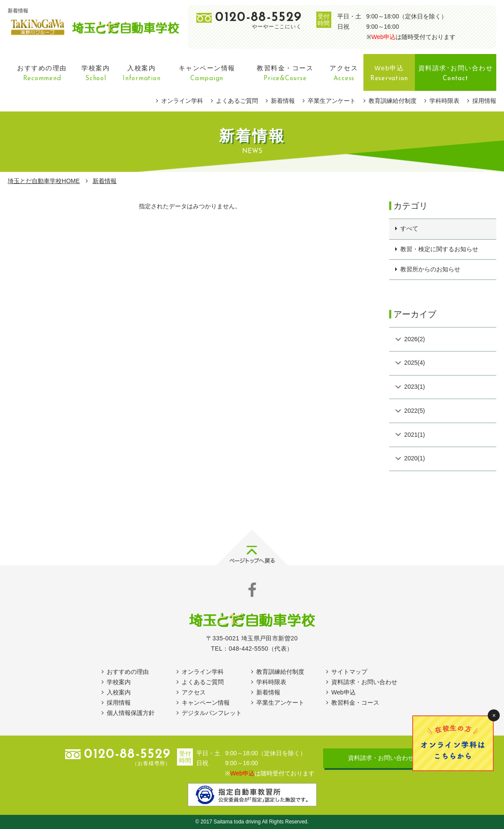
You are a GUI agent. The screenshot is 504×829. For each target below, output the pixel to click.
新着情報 (283, 101)
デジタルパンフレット (212, 713)
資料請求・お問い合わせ (364, 682)
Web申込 (384, 37)
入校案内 (119, 692)
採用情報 (484, 101)
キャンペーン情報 (206, 703)
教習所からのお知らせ (430, 269)
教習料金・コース (355, 703)
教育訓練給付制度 (393, 101)
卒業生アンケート (332, 101)
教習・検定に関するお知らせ (439, 249)
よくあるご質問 (237, 101)
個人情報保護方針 (131, 713)
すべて (409, 228)
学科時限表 (444, 101)
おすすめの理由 (128, 672)
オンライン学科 (182, 101)
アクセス (194, 692)
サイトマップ (349, 672)
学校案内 (119, 682)
